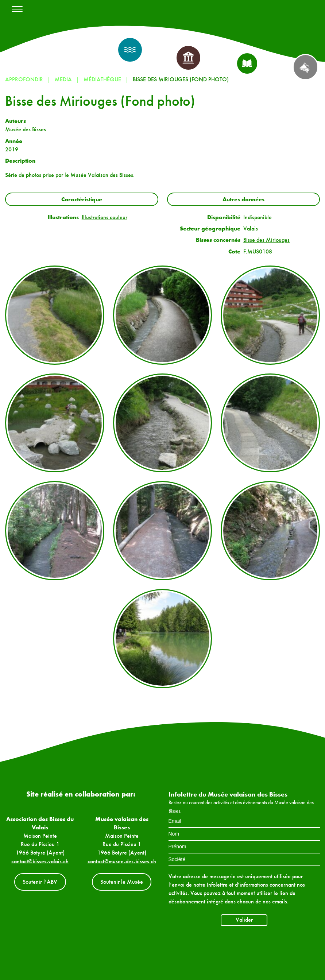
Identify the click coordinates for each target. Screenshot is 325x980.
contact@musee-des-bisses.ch (122, 861)
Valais (251, 228)
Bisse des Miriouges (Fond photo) (181, 79)
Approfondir (24, 79)
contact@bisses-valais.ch (40, 861)
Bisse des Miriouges (266, 240)
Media (63, 79)
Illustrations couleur (105, 217)
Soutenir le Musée (122, 882)
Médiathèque (102, 79)
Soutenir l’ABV (40, 882)
